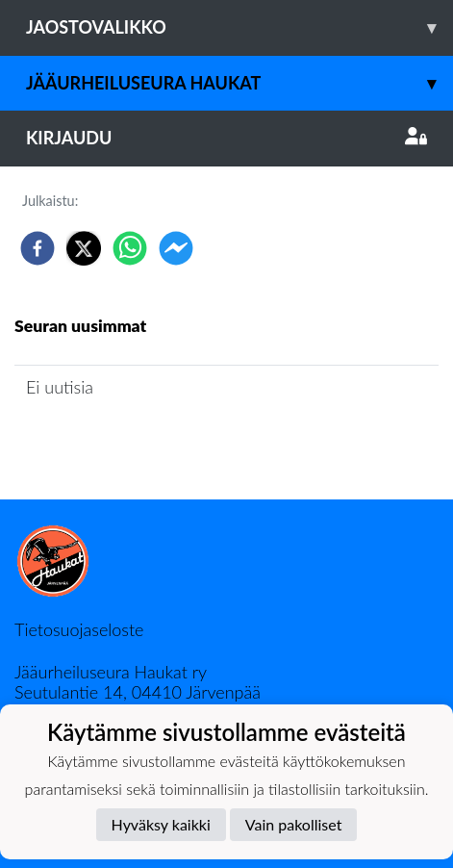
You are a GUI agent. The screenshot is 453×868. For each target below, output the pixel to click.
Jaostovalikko (239, 27)
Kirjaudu (226, 138)
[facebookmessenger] (176, 248)
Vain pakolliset (294, 824)
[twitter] (84, 248)
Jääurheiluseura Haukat (239, 83)
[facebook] (38, 248)
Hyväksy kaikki (161, 824)
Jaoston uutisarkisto (102, 442)
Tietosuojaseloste (79, 629)
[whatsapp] (130, 248)
